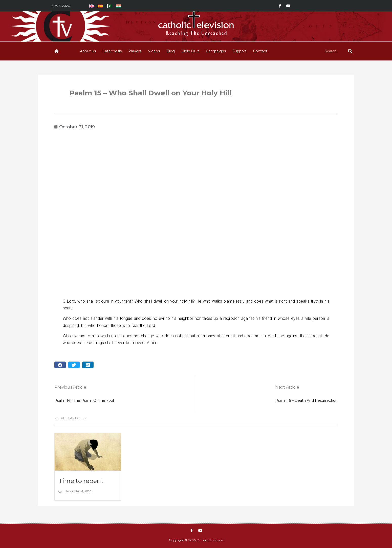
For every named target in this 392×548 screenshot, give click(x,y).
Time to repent (81, 481)
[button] (60, 365)
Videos (154, 51)
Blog (171, 51)
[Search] (350, 51)
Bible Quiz (190, 51)
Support (239, 51)
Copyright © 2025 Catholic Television (196, 540)
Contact (260, 51)
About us (88, 51)
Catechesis (112, 51)
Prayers (135, 51)
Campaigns (216, 51)
